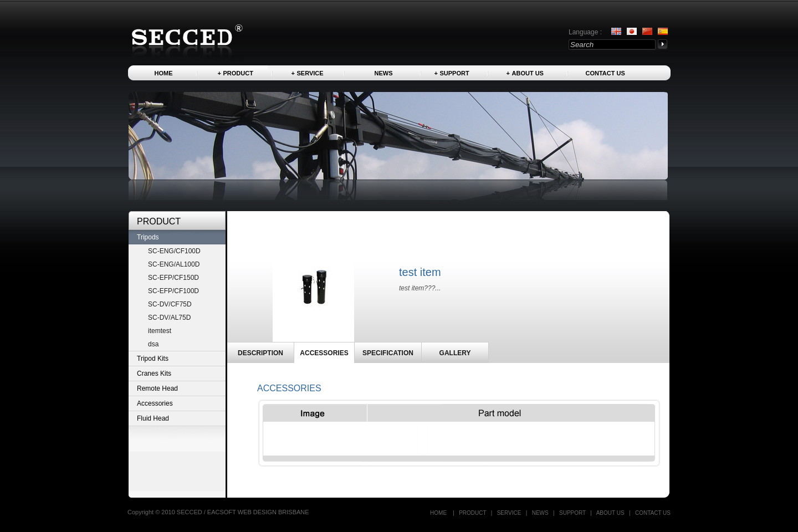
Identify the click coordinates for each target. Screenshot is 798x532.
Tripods (148, 237)
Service (310, 73)
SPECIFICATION (388, 353)
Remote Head (157, 388)
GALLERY (455, 353)
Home (164, 73)
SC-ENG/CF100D (174, 251)
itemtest (160, 331)
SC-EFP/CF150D (173, 278)
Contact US (605, 73)
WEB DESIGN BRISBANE (273, 512)
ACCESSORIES (324, 353)
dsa (153, 344)
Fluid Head (153, 418)
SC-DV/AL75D (169, 318)
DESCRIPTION (260, 353)
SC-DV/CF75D (170, 304)
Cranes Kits (154, 374)
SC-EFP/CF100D (173, 291)
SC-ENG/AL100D (174, 264)
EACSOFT (222, 512)
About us (528, 73)
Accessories (155, 403)
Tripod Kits (153, 359)
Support (455, 73)
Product (238, 73)
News (384, 73)
